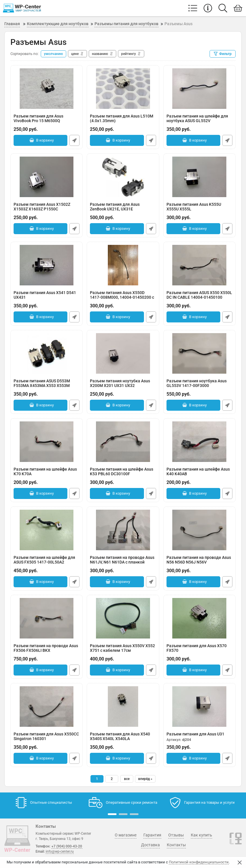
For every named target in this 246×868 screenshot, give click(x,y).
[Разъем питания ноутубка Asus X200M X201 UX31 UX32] (123, 353)
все (127, 779)
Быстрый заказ (74, 140)
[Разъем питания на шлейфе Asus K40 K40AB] (199, 442)
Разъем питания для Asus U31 (199, 737)
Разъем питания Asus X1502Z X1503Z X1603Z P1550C (47, 210)
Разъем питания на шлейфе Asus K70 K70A (47, 475)
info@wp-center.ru (60, 852)
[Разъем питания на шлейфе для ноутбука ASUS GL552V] (199, 89)
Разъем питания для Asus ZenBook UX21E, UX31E (123, 210)
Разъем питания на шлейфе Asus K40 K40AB (199, 475)
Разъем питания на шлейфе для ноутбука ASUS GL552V (199, 121)
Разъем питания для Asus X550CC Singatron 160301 (47, 739)
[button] (112, 814)
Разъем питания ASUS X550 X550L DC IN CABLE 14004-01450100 (199, 298)
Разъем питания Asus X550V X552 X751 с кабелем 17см (123, 651)
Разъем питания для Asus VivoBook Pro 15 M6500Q (47, 121)
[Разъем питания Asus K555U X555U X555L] (199, 177)
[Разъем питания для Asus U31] (199, 706)
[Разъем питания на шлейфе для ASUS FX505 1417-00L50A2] (47, 530)
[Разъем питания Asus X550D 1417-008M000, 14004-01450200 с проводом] (123, 265)
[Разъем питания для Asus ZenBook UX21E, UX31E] (123, 177)
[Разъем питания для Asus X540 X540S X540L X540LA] (123, 706)
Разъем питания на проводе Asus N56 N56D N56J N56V (199, 563)
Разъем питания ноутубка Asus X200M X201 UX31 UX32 (123, 386)
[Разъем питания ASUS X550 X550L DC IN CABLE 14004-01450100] (199, 265)
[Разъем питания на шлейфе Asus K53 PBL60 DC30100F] (123, 442)
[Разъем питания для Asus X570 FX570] (199, 618)
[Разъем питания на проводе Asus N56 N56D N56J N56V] (199, 530)
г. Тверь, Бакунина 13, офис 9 (59, 839)
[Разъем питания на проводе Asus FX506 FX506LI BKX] (47, 618)
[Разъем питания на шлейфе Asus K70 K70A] (47, 442)
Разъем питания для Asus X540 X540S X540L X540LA (123, 739)
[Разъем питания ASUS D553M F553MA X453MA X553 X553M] (47, 353)
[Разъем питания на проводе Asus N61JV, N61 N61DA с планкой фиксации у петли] (123, 530)
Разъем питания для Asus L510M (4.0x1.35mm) (123, 121)
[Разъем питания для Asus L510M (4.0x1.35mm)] (123, 89)
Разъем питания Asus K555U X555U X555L (199, 210)
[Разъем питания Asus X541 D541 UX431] (47, 265)
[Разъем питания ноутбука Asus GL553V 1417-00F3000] (199, 353)
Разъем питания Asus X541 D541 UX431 (47, 298)
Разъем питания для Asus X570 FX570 (199, 651)
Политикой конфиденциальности (199, 862)
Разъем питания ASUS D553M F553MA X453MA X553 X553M (47, 386)
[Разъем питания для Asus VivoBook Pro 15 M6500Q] (47, 89)
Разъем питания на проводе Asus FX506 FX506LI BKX (47, 651)
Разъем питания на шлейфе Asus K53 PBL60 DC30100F (123, 475)
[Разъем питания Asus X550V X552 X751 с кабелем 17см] (123, 618)
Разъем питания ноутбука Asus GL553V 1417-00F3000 (199, 386)
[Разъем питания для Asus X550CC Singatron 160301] (47, 706)
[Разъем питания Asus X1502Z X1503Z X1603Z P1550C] (47, 177)
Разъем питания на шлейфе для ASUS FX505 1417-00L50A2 (47, 563)
